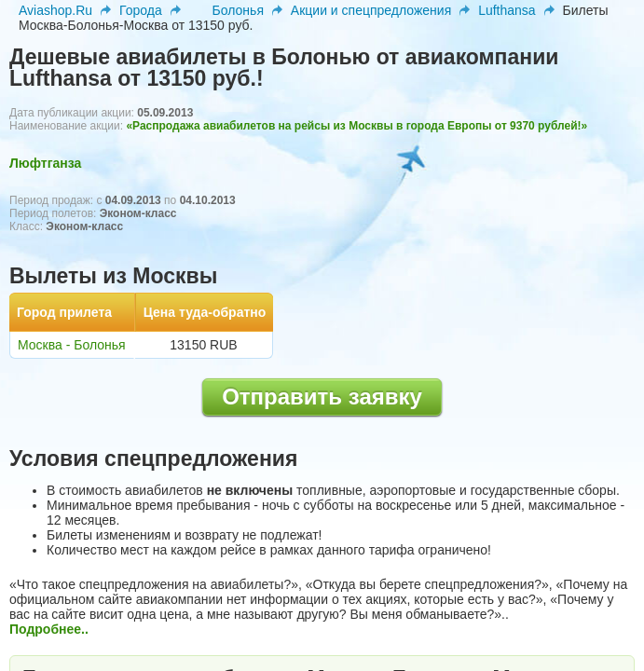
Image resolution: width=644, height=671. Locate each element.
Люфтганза (45, 163)
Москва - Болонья (72, 345)
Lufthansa (507, 10)
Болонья (238, 10)
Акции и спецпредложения (371, 10)
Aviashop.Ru (55, 10)
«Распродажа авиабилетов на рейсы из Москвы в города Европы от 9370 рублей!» (356, 126)
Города (141, 10)
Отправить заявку (322, 397)
